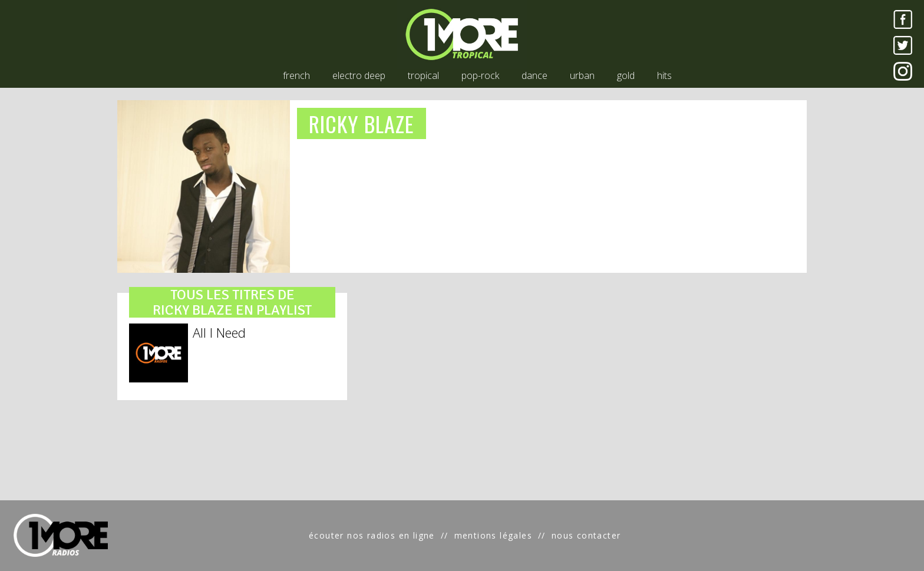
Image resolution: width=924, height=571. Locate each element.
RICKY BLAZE (362, 123)
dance (534, 75)
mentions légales (493, 535)
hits (664, 75)
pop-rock (480, 75)
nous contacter (586, 535)
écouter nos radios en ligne (372, 535)
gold (626, 75)
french (296, 75)
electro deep (359, 75)
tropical (423, 75)
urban (582, 75)
